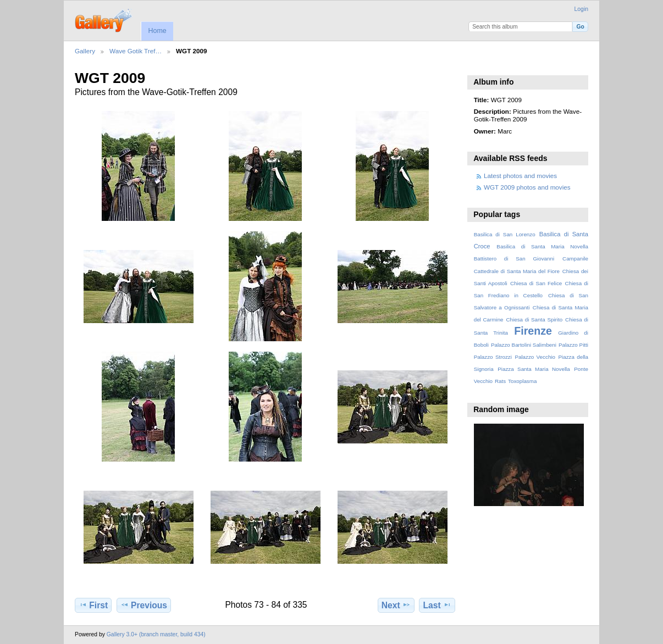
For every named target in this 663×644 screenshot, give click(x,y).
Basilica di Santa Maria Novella (542, 246)
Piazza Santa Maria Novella (534, 369)
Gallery (85, 51)
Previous (144, 605)
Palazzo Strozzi (493, 357)
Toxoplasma (522, 381)
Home (157, 31)
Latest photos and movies (520, 176)
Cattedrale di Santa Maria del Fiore (517, 271)
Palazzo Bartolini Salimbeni (524, 345)
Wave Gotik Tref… (136, 51)
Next (396, 605)
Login (581, 9)
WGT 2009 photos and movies (527, 187)
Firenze (533, 331)
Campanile (575, 259)
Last (437, 605)
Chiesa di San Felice (536, 283)
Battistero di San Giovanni (514, 259)
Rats (500, 381)
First (93, 605)
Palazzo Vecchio (535, 357)
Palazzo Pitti (573, 345)
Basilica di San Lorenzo (505, 234)
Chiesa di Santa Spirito (534, 320)
